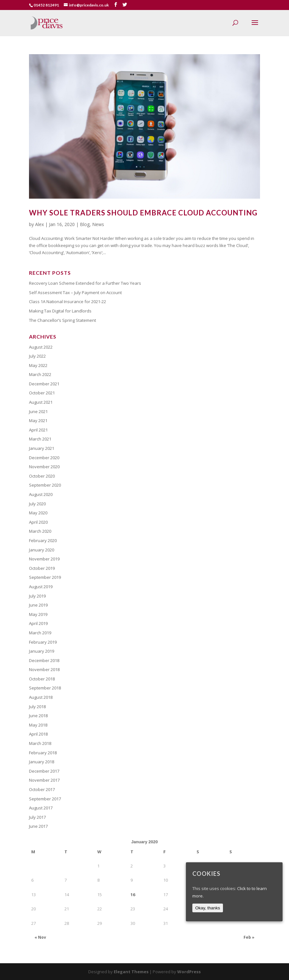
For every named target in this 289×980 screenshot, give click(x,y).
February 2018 (43, 753)
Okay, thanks (208, 908)
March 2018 (40, 743)
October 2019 (42, 568)
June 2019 (38, 605)
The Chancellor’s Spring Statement (63, 320)
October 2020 (42, 476)
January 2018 (42, 762)
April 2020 (38, 522)
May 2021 (38, 421)
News (98, 224)
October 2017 (42, 789)
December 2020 (44, 458)
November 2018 (44, 669)
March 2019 (40, 633)
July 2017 (37, 817)
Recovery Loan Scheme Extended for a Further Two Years (85, 283)
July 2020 (37, 504)
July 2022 (37, 356)
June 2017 (38, 826)
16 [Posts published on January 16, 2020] (133, 895)
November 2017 (44, 780)
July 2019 (37, 596)
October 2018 (42, 679)
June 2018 (38, 716)
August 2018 (41, 697)
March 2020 (40, 531)
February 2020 (43, 540)
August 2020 (41, 494)
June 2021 (38, 411)
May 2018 (38, 725)
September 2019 (45, 577)
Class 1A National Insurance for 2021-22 (67, 302)
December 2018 (44, 660)
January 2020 (42, 550)
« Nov (40, 937)
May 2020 (38, 513)
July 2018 (37, 707)
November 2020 (44, 467)
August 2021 (41, 402)
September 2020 (45, 485)
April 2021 (38, 430)
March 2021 (40, 439)
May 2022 (38, 365)
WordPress (189, 972)
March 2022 (40, 374)
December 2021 (44, 384)
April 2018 (38, 734)
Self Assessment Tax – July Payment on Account (75, 292)
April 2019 (38, 623)
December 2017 (44, 771)
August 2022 (41, 347)
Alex (39, 224)
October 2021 (42, 393)
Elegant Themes (131, 972)
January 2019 (42, 651)
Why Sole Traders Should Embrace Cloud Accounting (143, 213)
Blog (85, 224)
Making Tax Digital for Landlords (60, 311)
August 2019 (41, 587)
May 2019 (38, 614)
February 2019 (43, 642)
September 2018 (45, 688)
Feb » (249, 937)
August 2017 (41, 808)
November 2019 (44, 559)
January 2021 (42, 448)
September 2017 (45, 799)
